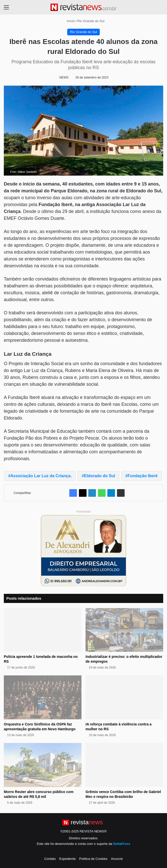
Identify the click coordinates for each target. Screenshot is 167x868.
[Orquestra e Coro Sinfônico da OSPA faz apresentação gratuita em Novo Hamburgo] (43, 697)
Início (69, 21)
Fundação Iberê (143, 476)
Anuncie (117, 859)
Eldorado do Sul (100, 476)
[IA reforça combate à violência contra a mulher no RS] (124, 697)
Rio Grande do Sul (91, 21)
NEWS (64, 77)
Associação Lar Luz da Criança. (41, 476)
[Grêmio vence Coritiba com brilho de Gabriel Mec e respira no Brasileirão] (124, 765)
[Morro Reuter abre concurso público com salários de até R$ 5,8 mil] (43, 765)
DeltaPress (122, 844)
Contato (50, 859)
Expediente (67, 859)
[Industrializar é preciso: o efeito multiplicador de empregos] (124, 630)
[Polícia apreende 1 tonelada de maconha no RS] (43, 630)
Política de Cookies (93, 859)
